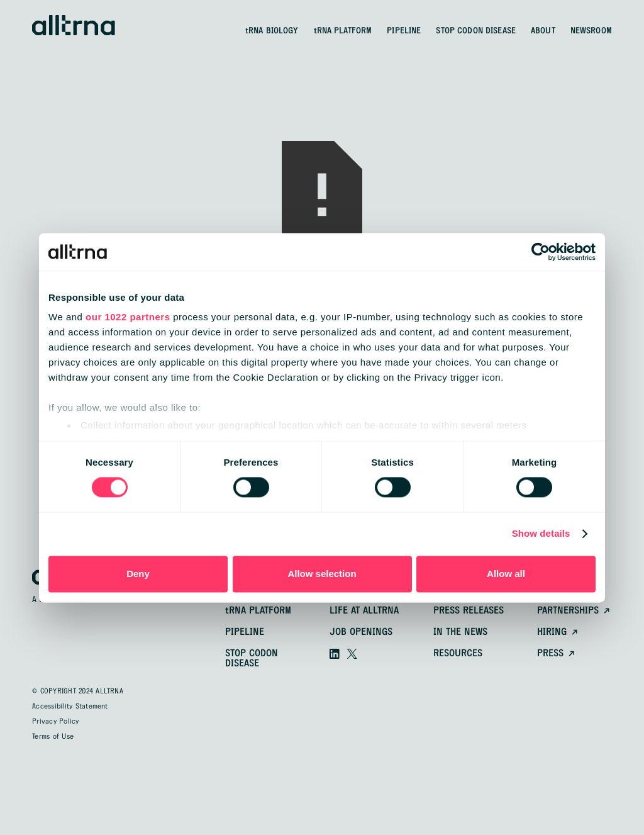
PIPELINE (404, 31)
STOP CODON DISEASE (476, 31)
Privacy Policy (55, 722)
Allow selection (322, 574)
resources (458, 654)
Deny (138, 574)
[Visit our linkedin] (335, 654)
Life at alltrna (364, 611)
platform (258, 611)
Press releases (469, 611)
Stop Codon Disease (252, 659)
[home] (74, 25)
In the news (460, 632)
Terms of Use (53, 737)
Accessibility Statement (70, 707)
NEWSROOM (591, 31)
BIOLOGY (272, 31)
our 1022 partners (128, 317)
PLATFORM (343, 31)
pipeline (245, 632)
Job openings (361, 632)
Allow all (506, 574)
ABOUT (543, 31)
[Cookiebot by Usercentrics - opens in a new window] (541, 252)
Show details (541, 534)
